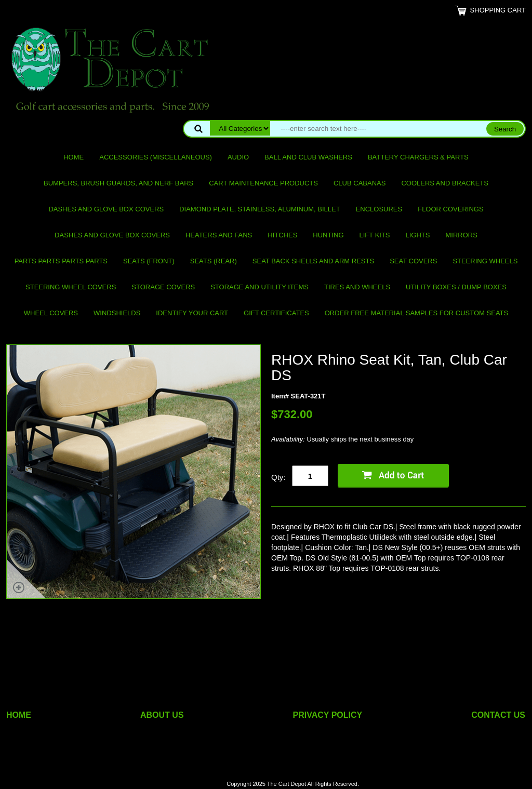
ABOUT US (162, 715)
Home (74, 157)
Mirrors (462, 235)
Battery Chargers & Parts (418, 157)
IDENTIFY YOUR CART (192, 313)
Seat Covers (413, 261)
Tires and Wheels (357, 287)
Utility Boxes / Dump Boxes (456, 287)
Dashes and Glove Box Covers (106, 209)
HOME (19, 715)
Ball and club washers (308, 157)
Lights (418, 235)
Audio (238, 157)
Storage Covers (163, 287)
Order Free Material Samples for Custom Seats (416, 313)
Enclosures (379, 209)
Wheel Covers (51, 313)
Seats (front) (149, 261)
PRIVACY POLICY (328, 715)
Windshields (117, 313)
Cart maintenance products (263, 183)
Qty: (278, 477)
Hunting (328, 235)
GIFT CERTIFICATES (276, 313)
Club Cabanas (360, 183)
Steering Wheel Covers (71, 287)
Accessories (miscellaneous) (156, 157)
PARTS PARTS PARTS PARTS (61, 261)
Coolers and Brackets (445, 183)
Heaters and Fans (219, 235)
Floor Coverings (450, 209)
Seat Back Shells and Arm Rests (313, 261)
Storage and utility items (260, 287)
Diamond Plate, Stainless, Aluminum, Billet (260, 209)
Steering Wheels (485, 261)
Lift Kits (375, 235)
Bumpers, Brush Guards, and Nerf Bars (118, 183)
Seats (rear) (214, 261)
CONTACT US (498, 715)
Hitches (282, 235)
